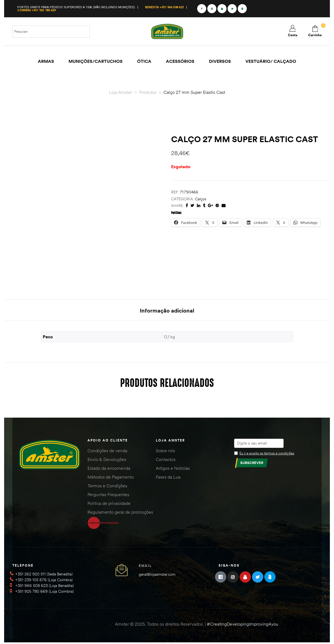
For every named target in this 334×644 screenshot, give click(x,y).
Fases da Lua (168, 478)
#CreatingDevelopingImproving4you (243, 625)
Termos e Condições (107, 487)
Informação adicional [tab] (167, 310)
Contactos (166, 461)
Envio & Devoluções (107, 461)
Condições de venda (107, 452)
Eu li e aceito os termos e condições (267, 454)
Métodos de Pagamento (111, 478)
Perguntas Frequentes (108, 496)
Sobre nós (165, 452)
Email (145, 567)
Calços (201, 199)
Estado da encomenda (109, 469)
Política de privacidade (109, 505)
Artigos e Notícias (173, 469)
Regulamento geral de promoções (120, 513)
